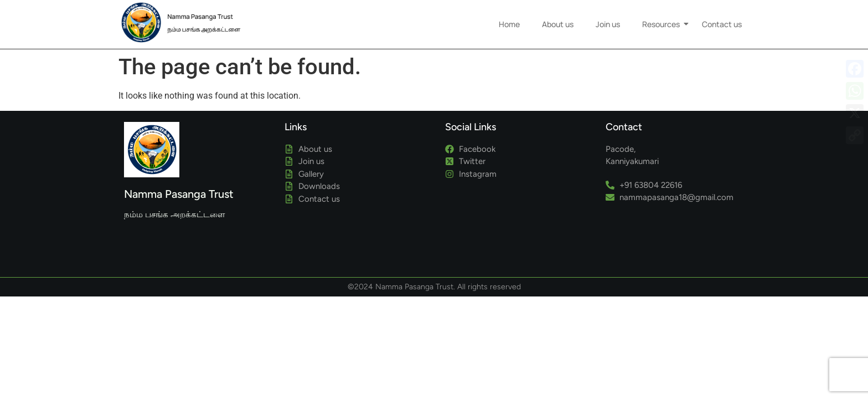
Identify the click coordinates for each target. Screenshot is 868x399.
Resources (664, 24)
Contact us (722, 24)
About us (558, 24)
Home (509, 24)
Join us (608, 24)
